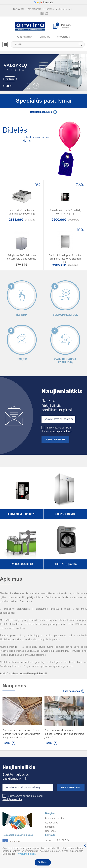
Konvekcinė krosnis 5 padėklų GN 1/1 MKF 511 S (65, 212)
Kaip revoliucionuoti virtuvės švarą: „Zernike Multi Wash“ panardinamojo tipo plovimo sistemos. (21, 734)
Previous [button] (29, 86)
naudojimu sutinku (62, 431)
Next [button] (36, 86)
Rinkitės (10, 79)
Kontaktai (44, 37)
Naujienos (63, 37)
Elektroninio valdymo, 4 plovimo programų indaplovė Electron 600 (65, 258)
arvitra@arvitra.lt (64, 9)
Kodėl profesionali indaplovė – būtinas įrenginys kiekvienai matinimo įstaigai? (64, 734)
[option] (43, 72)
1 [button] (4, 86)
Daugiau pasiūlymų (41, 112)
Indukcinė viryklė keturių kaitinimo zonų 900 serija (22, 212)
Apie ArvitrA (25, 37)
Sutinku (43, 862)
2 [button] (8, 86)
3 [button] (11, 86)
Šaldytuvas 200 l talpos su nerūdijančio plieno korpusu (22, 257)
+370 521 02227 (34, 9)
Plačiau (6, 743)
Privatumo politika (55, 819)
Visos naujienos (71, 691)
